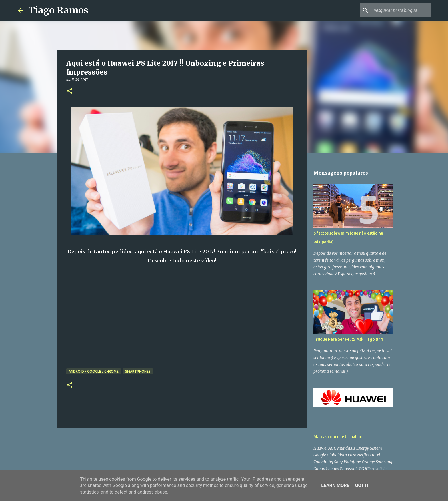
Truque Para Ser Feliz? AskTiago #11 (348, 339)
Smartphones (138, 371)
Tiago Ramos (58, 10)
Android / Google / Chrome (94, 371)
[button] (70, 91)
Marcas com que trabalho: (338, 437)
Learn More (335, 485)
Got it (362, 485)
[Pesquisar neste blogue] (401, 10)
